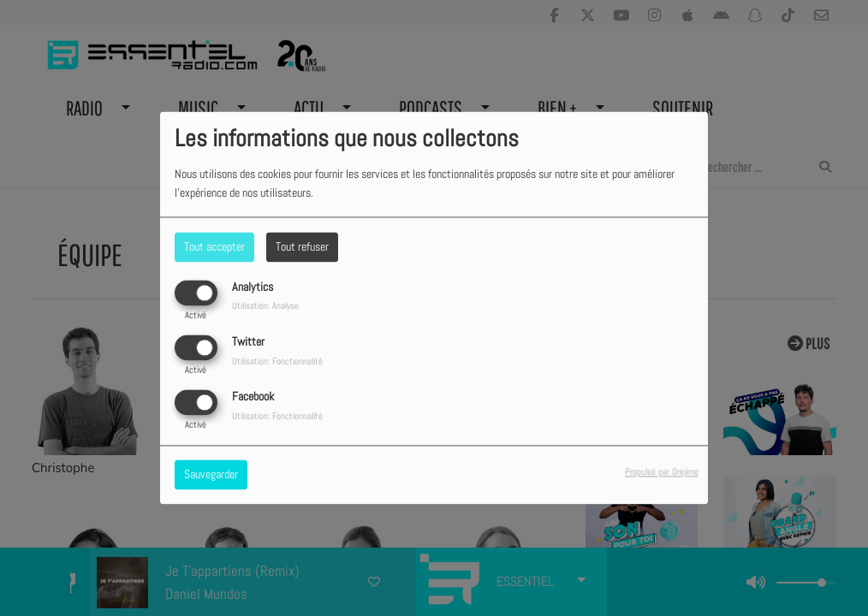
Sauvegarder (211, 475)
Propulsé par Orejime (662, 472)
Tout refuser (302, 246)
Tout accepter (214, 246)
